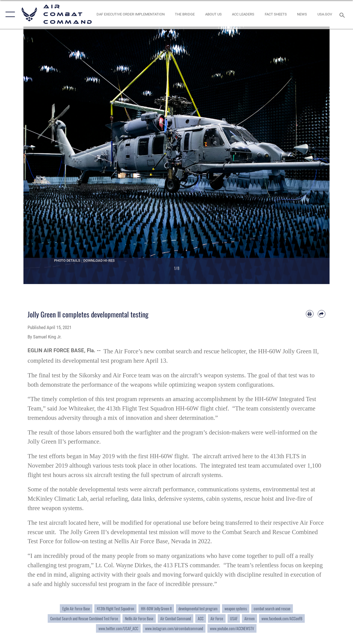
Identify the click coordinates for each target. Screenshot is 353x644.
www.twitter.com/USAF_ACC (118, 628)
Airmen (249, 618)
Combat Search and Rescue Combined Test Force (84, 618)
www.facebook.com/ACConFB (282, 618)
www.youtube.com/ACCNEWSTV (232, 628)
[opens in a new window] (325, 14)
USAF (234, 618)
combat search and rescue (272, 609)
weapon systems (236, 609)
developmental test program (198, 609)
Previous (39, 155)
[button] (9, 14)
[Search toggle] (343, 14)
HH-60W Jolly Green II (156, 609)
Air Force (217, 618)
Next (314, 155)
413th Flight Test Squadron (115, 609)
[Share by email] (322, 314)
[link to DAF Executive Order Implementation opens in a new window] (130, 14)
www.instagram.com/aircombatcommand (174, 628)
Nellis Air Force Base (139, 618)
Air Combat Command (176, 618)
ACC (201, 618)
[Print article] (310, 314)
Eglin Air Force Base (76, 609)
